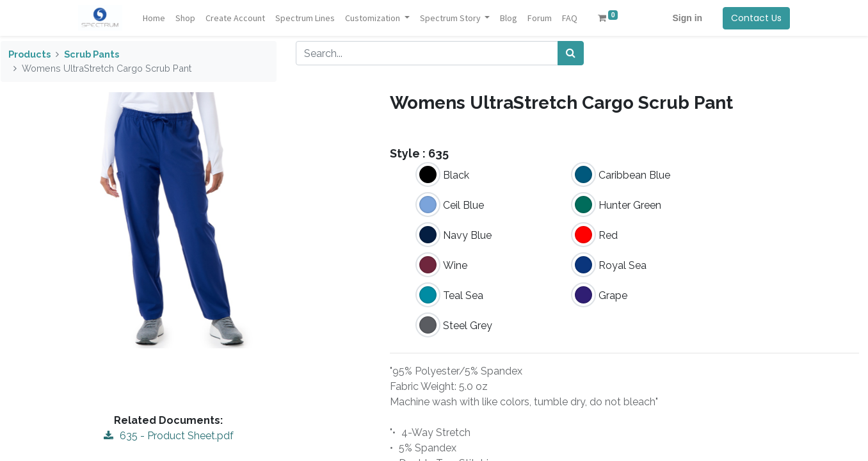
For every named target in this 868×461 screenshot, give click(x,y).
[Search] (571, 53)
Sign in (687, 18)
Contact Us (756, 18)
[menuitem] (155, 18)
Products (29, 54)
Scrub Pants (92, 54)
